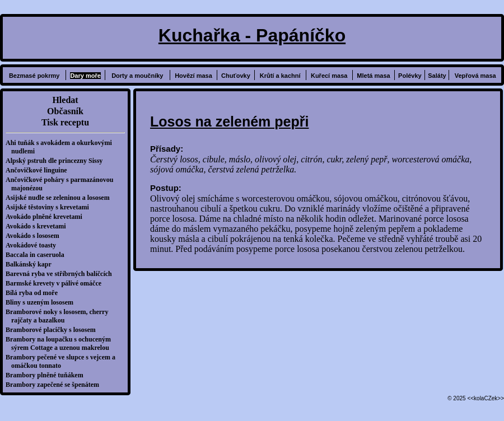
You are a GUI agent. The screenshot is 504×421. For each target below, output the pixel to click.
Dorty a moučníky (137, 76)
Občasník (65, 111)
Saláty (437, 76)
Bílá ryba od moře (34, 293)
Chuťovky (236, 76)
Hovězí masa (193, 76)
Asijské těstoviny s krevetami (50, 207)
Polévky (410, 76)
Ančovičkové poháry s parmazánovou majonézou (62, 184)
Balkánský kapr (31, 264)
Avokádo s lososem (35, 236)
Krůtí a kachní (280, 76)
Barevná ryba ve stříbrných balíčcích (62, 274)
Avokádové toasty (34, 245)
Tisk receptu (65, 122)
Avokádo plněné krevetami (47, 217)
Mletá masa (373, 76)
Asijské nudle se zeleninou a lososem (60, 198)
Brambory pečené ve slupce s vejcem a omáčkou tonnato (63, 361)
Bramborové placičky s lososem (53, 330)
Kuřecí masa (329, 76)
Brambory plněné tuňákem (47, 375)
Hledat (65, 100)
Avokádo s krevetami (39, 226)
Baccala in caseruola (38, 255)
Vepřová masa (475, 76)
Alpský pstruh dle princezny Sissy (57, 161)
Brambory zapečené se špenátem (55, 385)
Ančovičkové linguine (39, 170)
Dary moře (85, 76)
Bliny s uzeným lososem (42, 302)
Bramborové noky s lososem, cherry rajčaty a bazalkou (60, 316)
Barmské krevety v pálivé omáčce (56, 283)
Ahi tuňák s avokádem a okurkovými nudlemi (62, 147)
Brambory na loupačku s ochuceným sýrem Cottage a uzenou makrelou (61, 343)
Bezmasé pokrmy (34, 76)
